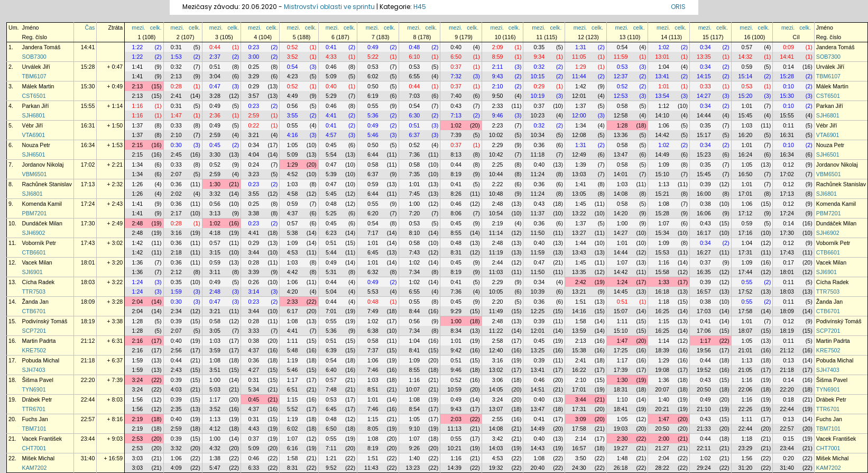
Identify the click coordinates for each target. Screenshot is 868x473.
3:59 (215, 350)
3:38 (253, 213)
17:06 (704, 331)
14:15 (704, 76)
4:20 (293, 292)
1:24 (138, 282)
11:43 (371, 468)
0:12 (788, 165)
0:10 (788, 86)
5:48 (293, 350)
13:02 (496, 370)
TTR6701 (34, 409)
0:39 (705, 184)
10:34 (537, 135)
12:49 (579, 154)
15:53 (662, 252)
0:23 (253, 47)
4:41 (331, 115)
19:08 (662, 370)
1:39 (581, 165)
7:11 (331, 448)
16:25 (662, 311)
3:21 (253, 135)
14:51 (537, 389)
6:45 (373, 252)
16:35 (704, 272)
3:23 (253, 174)
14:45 (621, 292)
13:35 (704, 57)
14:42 (662, 135)
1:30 (215, 184)
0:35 (539, 47)
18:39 (662, 350)
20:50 (704, 389)
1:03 (747, 125)
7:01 (331, 311)
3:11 (215, 272)
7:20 (415, 213)
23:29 (746, 448)
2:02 (176, 194)
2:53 (138, 439)
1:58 (581, 321)
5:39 (331, 174)
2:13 (176, 76)
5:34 (253, 389)
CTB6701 (34, 311)
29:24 (704, 468)
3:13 (215, 213)
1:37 (581, 106)
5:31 (331, 272)
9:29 (456, 311)
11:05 (579, 57)
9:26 (415, 448)
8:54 (415, 409)
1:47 (176, 115)
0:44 (215, 47)
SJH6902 (34, 233)
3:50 (581, 458)
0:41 (331, 47)
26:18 (621, 468)
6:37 (415, 135)
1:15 (664, 321)
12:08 (579, 135)
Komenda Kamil (42, 204)
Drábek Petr (37, 399)
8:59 (498, 57)
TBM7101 (34, 429)
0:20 (788, 458)
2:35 (176, 409)
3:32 (215, 194)
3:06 (498, 380)
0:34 (705, 47)
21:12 (88, 341)
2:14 (581, 439)
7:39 (456, 135)
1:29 (581, 67)
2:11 (498, 67)
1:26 (138, 184)
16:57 (704, 292)
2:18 (176, 252)
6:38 (373, 331)
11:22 (496, 331)
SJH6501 (34, 154)
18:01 (88, 262)
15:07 (621, 311)
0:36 (539, 145)
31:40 (88, 458)
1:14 (664, 341)
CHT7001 (34, 448)
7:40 (456, 96)
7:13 (456, 115)
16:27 (704, 252)
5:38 (293, 233)
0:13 (788, 360)
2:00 (664, 439)
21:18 (88, 360)
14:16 (579, 311)
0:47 (215, 86)
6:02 (373, 76)
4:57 (331, 135)
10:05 (496, 292)
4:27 (253, 370)
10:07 (413, 389)
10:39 (537, 292)
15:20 (746, 96)
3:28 (215, 96)
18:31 (621, 389)
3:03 (138, 458)
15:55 (88, 106)
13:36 (621, 135)
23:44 (88, 439)
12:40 (496, 350)
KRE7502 (34, 350)
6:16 (293, 448)
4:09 (176, 468)
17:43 (88, 243)
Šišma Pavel (38, 380)
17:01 (746, 194)
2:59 (253, 115)
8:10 (415, 233)
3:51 (215, 370)
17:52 (746, 292)
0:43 (456, 106)
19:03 (621, 429)
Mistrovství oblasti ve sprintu (329, 7)
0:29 (253, 86)
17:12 (746, 213)
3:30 (215, 154)
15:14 (746, 76)
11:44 (579, 76)
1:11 (622, 321)
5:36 (373, 115)
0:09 (788, 47)
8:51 (373, 389)
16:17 (704, 233)
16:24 (746, 154)
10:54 (496, 213)
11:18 (537, 154)
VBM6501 (35, 174)
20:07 (662, 389)
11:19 (496, 252)
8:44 (415, 311)
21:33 (704, 429)
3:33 (253, 331)
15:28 (88, 67)
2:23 (498, 125)
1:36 (138, 262)
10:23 (537, 115)
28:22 (662, 468)
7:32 (456, 76)
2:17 (176, 213)
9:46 (498, 115)
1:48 (622, 458)
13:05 (579, 194)
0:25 (253, 67)
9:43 (498, 76)
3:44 (253, 252)
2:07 (176, 174)
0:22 (253, 125)
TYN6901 (34, 389)
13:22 (579, 213)
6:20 (373, 213)
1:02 (664, 47)
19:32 (496, 468)
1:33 (664, 282)
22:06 (746, 389)
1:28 (622, 125)
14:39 (454, 468)
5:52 (293, 409)
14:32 (746, 57)
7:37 (373, 350)
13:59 (579, 331)
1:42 (581, 86)
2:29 (498, 145)
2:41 (176, 96)
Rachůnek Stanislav (47, 184)
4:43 (253, 429)
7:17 (373, 233)
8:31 (456, 252)
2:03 (456, 419)
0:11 (788, 125)
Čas (90, 28)
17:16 (746, 233)
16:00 (704, 194)
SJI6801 (33, 194)
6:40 (331, 370)
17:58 (746, 311)
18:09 (88, 302)
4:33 (331, 57)
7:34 (415, 272)
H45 (420, 7)
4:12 (215, 429)
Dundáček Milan (42, 223)
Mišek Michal (39, 458)
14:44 (704, 115)
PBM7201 (35, 213)
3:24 (138, 380)
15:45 (746, 115)
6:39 (331, 350)
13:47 (621, 154)
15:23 (704, 154)
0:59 (747, 67)
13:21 (579, 292)
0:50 (373, 86)
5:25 (331, 213)
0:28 (176, 86)
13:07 (496, 409)
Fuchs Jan (35, 419)
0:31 (176, 47)
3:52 (293, 57)
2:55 (498, 419)
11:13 (454, 429)
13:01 (662, 57)
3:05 (215, 331)
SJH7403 (34, 370)
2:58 (498, 341)
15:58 (662, 272)
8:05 (373, 429)
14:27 (704, 96)
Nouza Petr (36, 145)
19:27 (621, 448)
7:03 (415, 96)
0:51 (215, 67)
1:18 (664, 302)
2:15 (138, 145)
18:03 (88, 282)
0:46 (331, 67)
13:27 (579, 233)
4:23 (293, 76)
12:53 (621, 96)
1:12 (664, 106)
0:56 (293, 106)
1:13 (664, 184)
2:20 (498, 302)
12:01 (579, 96)
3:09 (581, 419)
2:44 (498, 262)
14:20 (621, 213)
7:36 (415, 154)
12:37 (621, 76)
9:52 (331, 468)
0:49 (373, 47)
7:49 (373, 311)
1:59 (176, 292)
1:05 (293, 145)
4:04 (253, 154)
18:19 (88, 321)
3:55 (293, 115)
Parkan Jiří (36, 106)
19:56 (704, 350)
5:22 (373, 57)
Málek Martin (38, 86)
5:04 (331, 292)
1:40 (664, 399)
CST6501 (34, 96)
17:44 (746, 272)
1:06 (664, 125)
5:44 (331, 252)
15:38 (579, 350)
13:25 (537, 350)
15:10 (662, 174)
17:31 (746, 252)
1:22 (138, 47)
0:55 (373, 106)
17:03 (704, 311)
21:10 (704, 409)
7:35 (415, 174)
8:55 (456, 233)
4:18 (215, 233)
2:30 (622, 439)
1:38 (215, 458)
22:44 (88, 399)
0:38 (705, 204)
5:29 (331, 96)
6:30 (415, 115)
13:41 (662, 76)
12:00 (579, 115)
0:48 (415, 47)
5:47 (215, 468)
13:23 (413, 468)
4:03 (176, 389)
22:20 (88, 380)
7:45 (415, 194)
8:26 (456, 194)
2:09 (498, 47)
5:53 (373, 292)
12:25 (537, 311)
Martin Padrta (39, 341)
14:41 (88, 47)
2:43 (176, 370)
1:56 (138, 399)
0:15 (788, 439)
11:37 (537, 213)
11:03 (496, 272)
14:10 (662, 115)
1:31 (581, 47)
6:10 (415, 57)
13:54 (662, 96)
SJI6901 (33, 272)
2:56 (176, 350)
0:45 (215, 145)
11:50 (537, 233)
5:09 (331, 76)
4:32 (215, 448)
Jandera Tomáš (41, 47)
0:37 (456, 67)
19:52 (704, 370)
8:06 (456, 213)
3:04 (215, 76)
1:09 (664, 165)
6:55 (415, 76)
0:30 (176, 145)
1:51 (581, 302)
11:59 (621, 57)
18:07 (746, 331)
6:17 (293, 311)
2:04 (138, 302)
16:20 (746, 135)
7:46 (373, 370)
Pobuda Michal (41, 360)
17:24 (88, 204)
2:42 (581, 282)
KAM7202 (35, 468)
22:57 (88, 419)
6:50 (456, 57)
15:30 (88, 86)
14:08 (621, 194)
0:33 (705, 86)
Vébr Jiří (33, 125)
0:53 (373, 67)
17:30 (88, 223)
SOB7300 (34, 57)
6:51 (293, 389)
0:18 (788, 399)
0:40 (456, 47)
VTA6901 (34, 135)
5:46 (373, 135)
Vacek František (42, 439)
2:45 (176, 154)
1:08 (664, 204)
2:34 (176, 311)
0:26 (253, 282)
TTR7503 (34, 292)
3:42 (498, 439)
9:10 (415, 429)
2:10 (498, 86)
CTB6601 (34, 252)
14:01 (621, 174)
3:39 (253, 272)
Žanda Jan (35, 302)
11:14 (496, 233)
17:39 (621, 370)
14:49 (662, 154)
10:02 (496, 135)
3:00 (253, 57)
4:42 (293, 272)
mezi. (138, 28)
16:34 (88, 145)
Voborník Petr (39, 243)
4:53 (293, 252)
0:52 (293, 47)
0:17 (788, 262)
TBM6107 (34, 76)
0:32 (176, 67)
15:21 (662, 194)
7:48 (331, 389)
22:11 (704, 448)
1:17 (705, 341)
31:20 (746, 468)
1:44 (581, 243)
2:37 (215, 57)
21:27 (662, 448)
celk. (156, 28)
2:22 (498, 184)
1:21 (331, 458)
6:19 (373, 96)
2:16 (138, 341)
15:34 (662, 233)
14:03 (496, 448)
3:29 (253, 76)
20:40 (537, 468)
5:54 (331, 154)
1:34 (581, 125)
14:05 (496, 389)
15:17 (704, 135)
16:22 (579, 370)
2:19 (498, 223)
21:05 (746, 370)
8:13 (456, 154)
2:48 (498, 204)
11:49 (496, 311)
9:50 (498, 96)
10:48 (496, 194)
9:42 (456, 350)
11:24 (537, 174)
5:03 (215, 389)
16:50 (746, 174)
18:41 (621, 409)
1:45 (581, 204)
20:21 (662, 409)
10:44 (496, 174)
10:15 (537, 76)
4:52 (293, 174)
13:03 (579, 174)
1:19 (293, 360)
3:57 (253, 96)
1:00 (415, 204)
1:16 (138, 106)
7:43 (415, 252)
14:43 (537, 448)
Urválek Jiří (36, 67)
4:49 (293, 96)
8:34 (456, 331)
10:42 (496, 154)
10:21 (454, 448)
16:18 (662, 292)
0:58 (622, 106)
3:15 (215, 252)
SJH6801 (34, 115)
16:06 (704, 213)
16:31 (88, 125)
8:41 (415, 350)
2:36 (215, 115)
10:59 (454, 389)
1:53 (176, 57)
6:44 (373, 154)
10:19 (537, 96)
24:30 (579, 468)
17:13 (88, 184)
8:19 (456, 174)
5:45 (331, 194)
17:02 (88, 165)
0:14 (788, 67)
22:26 (746, 409)
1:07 (664, 223)
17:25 (621, 350)
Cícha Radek (39, 282)
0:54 (622, 47)
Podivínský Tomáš (45, 321)
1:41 (138, 67)
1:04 (664, 67)
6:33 (253, 468)
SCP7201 (34, 331)
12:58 (621, 115)
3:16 (176, 233)
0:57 (747, 47)
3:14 (253, 292)
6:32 (373, 272)
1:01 (664, 86)
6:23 (331, 233)
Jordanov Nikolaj (43, 165)
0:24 (253, 165)
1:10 (622, 399)
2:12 (176, 272)
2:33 (498, 106)
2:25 (498, 165)
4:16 (293, 135)
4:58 (293, 194)
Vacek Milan (37, 262)
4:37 (293, 213)
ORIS (678, 7)
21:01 (746, 350)
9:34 (539, 57)
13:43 (579, 252)
